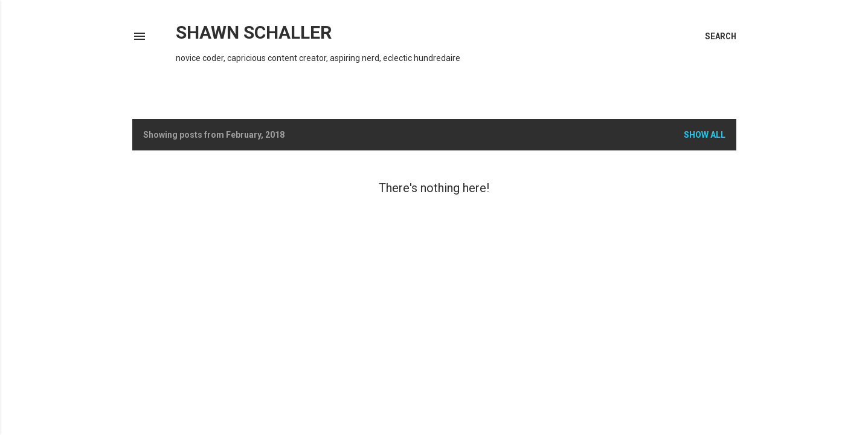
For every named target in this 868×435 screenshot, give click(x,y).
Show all (705, 135)
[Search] (721, 36)
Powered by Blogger (434, 398)
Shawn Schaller (254, 32)
